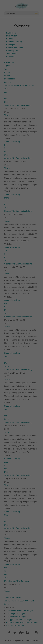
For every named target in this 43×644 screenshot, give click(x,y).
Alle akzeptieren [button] (21, 56)
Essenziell (7, 48)
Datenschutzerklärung (10, 38)
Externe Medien (33, 48)
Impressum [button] (33, 77)
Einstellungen (17, 41)
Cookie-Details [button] (11, 77)
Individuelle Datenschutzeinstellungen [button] (21, 71)
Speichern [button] (21, 63)
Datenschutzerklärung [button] (23, 77)
